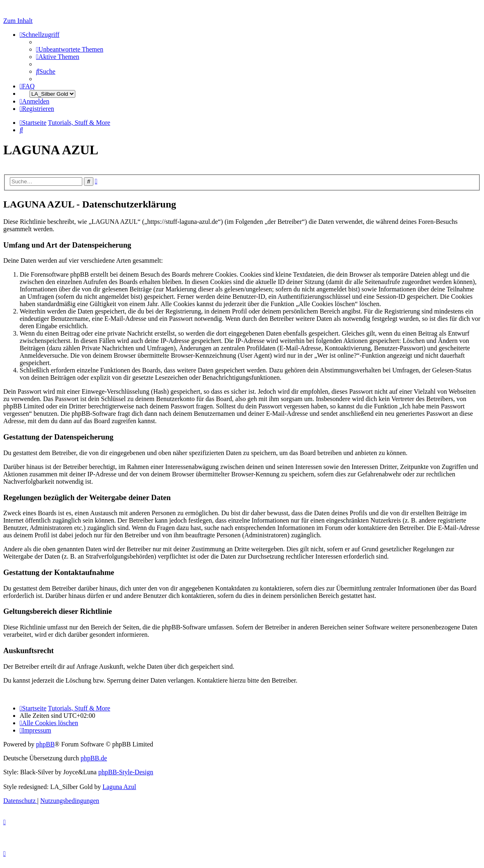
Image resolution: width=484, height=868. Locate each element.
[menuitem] (70, 49)
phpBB (45, 744)
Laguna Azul (119, 787)
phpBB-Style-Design (126, 772)
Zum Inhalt (18, 21)
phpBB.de (94, 758)
